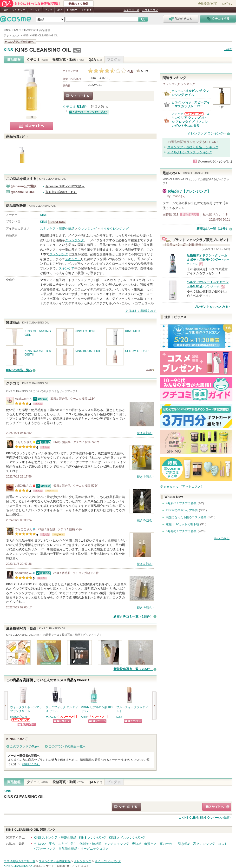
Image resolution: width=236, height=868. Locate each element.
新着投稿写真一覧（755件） (133, 669)
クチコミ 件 (75, 107)
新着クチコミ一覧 (133, 616)
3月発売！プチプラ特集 (181, 531)
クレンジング (87, 229)
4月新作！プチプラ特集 (181, 503)
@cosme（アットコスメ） (75, 866)
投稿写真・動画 (68, 60)
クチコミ (37, 60)
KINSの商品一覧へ (19, 370)
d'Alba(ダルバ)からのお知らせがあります (20, 720)
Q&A (60, 10)
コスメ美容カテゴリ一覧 (20, 861)
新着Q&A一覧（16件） (213, 229)
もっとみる (222, 538)
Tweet (228, 49)
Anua (84, 717)
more (149, 369)
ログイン (228, 4)
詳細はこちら (31, 764)
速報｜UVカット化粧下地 (182, 524)
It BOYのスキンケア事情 (182, 510)
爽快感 (137, 844)
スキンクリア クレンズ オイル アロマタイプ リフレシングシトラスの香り (190, 120)
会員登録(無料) (208, 4)
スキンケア (73, 259)
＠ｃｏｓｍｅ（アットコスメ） (182, 487)
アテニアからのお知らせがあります (194, 114)
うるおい (40, 844)
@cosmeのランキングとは (215, 161)
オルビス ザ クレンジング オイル (190, 93)
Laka (119, 717)
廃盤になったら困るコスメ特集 (186, 517)
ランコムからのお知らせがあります (67, 717)
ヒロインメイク (182, 102)
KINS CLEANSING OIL (43, 50)
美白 (73, 844)
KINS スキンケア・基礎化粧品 (55, 838)
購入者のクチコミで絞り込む (88, 112)
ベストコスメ (150, 10)
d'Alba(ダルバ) (19, 717)
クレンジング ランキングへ (207, 133)
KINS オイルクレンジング (127, 838)
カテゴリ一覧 (131, 10)
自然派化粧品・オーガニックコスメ (84, 849)
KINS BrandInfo (59, 222)
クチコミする (78, 96)
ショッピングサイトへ (27, 724)
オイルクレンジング (115, 229)
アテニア (177, 114)
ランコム (51, 717)
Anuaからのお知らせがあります (98, 717)
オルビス (177, 91)
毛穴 (52, 844)
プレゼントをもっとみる (211, 307)
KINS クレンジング (93, 838)
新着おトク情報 (79, 4)
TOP (5, 10)
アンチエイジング (117, 844)
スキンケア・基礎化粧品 (57, 229)
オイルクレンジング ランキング (190, 152)
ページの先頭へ (207, 818)
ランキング (19, 10)
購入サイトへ (31, 126)
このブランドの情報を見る (20, 42)
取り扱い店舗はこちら (61, 192)
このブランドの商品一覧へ (67, 746)
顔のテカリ (167, 844)
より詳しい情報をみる (141, 311)
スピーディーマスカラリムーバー (191, 104)
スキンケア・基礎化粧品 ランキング (193, 147)
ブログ (49, 10)
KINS (8, 50)
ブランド (35, 10)
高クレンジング (204, 844)
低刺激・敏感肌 (90, 844)
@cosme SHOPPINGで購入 (65, 186)
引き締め (184, 844)
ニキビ (63, 844)
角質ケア (150, 844)
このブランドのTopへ (25, 746)
